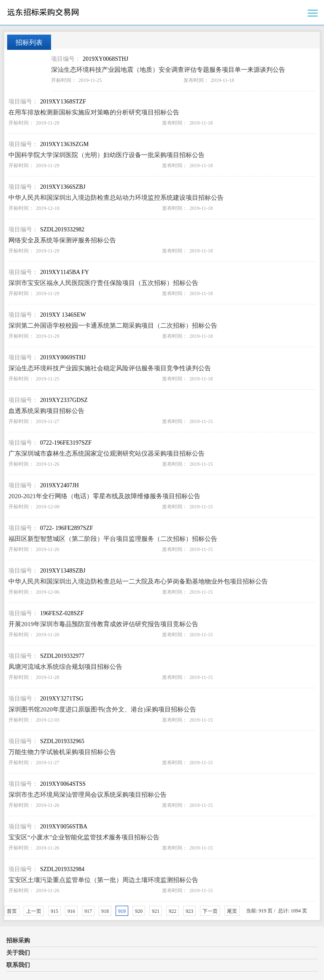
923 (189, 911)
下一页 (210, 911)
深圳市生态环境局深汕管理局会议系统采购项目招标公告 (88, 795)
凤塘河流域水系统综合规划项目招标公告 (65, 667)
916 (71, 911)
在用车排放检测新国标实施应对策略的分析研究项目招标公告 (94, 112)
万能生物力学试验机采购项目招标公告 (62, 752)
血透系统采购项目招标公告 (46, 411)
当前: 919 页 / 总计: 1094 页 (277, 911)
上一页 (34, 911)
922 (173, 911)
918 (105, 911)
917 (88, 911)
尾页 (232, 911)
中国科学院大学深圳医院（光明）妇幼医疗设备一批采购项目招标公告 (107, 155)
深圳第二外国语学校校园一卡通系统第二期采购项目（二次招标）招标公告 (113, 326)
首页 (12, 911)
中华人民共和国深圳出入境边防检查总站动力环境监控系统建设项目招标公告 (116, 198)
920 (139, 911)
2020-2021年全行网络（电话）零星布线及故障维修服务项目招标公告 (104, 496)
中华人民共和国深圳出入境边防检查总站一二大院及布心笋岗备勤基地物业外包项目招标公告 (138, 581)
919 (122, 911)
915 (54, 911)
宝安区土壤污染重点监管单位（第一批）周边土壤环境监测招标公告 (103, 880)
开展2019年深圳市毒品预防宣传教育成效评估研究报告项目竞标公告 (103, 624)
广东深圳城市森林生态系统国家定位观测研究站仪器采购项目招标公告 (107, 453)
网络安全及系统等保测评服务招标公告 (62, 240)
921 (156, 911)
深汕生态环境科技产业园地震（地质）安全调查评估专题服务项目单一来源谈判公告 (168, 70)
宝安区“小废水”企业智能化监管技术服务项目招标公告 (84, 837)
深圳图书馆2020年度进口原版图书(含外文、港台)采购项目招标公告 (102, 709)
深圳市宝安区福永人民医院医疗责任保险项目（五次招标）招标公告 (103, 283)
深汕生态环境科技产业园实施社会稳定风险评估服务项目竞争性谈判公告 (110, 368)
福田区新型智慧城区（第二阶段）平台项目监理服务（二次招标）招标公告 (113, 539)
